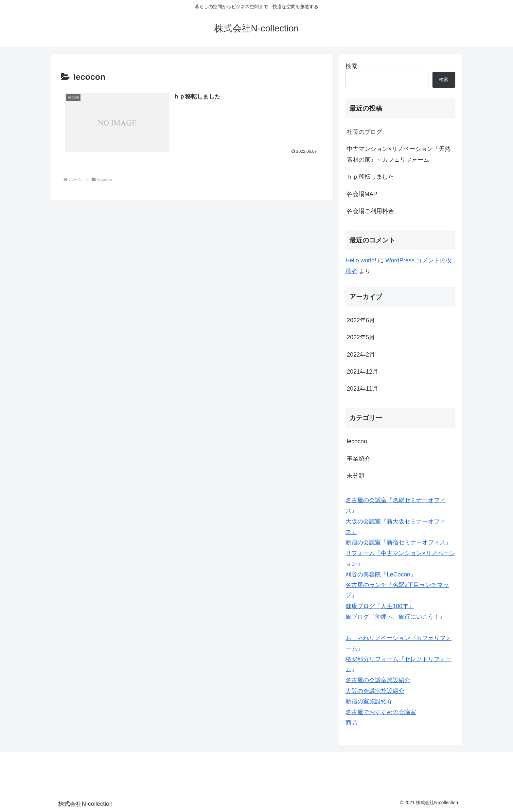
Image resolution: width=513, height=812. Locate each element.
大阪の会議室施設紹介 (375, 691)
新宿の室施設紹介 (369, 701)
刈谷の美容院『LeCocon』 (381, 574)
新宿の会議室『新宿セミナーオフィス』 (398, 542)
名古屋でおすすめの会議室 (381, 712)
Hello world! (361, 260)
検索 (351, 66)
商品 (351, 723)
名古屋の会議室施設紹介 (378, 680)
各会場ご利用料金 (370, 211)
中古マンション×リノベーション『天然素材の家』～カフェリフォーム (399, 154)
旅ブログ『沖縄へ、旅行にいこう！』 (396, 617)
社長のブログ (364, 132)
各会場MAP (362, 194)
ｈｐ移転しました (370, 177)
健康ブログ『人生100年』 (380, 606)
